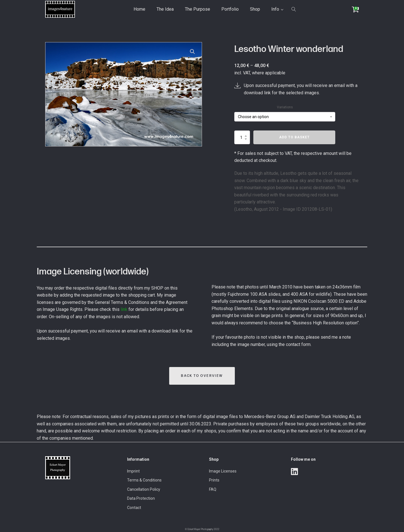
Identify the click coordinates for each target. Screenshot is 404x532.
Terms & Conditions (144, 480)
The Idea (165, 9)
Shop (255, 9)
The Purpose (198, 9)
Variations (285, 107)
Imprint (133, 471)
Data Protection (141, 498)
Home (139, 9)
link (124, 309)
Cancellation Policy (144, 489)
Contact (134, 508)
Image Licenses (223, 471)
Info (275, 9)
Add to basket (294, 137)
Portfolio (230, 9)
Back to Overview (202, 376)
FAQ (213, 489)
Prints (214, 480)
